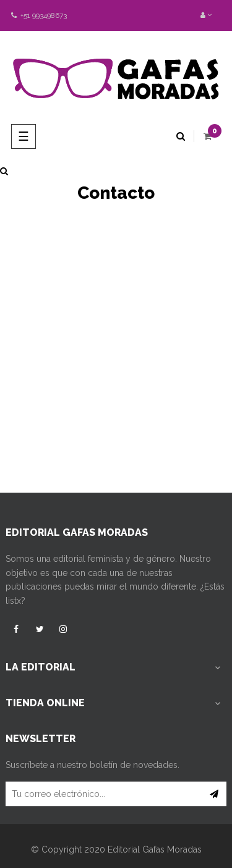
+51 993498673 (39, 15)
